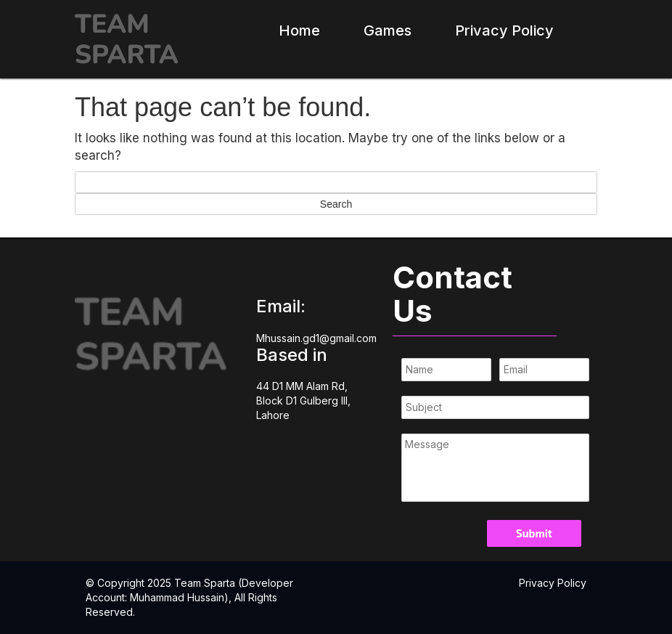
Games (388, 31)
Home (299, 31)
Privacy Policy (504, 31)
